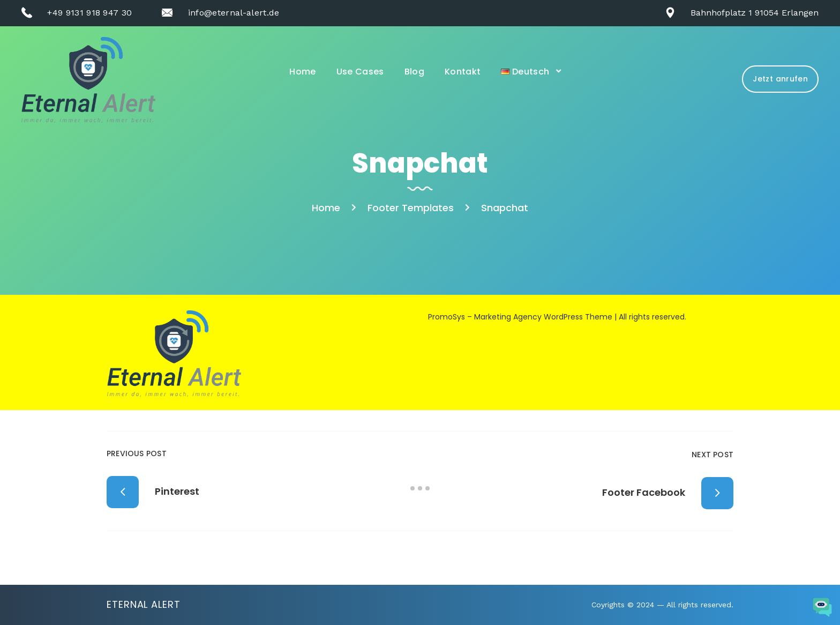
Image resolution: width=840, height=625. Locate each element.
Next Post (712, 455)
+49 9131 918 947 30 (89, 13)
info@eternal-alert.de (234, 13)
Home (302, 72)
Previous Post (137, 453)
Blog (414, 72)
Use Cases (360, 72)
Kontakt (463, 72)
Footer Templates (411, 208)
